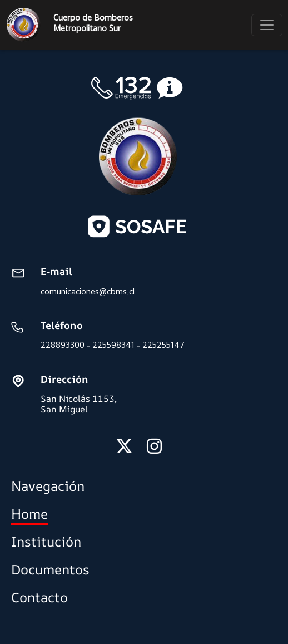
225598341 (113, 345)
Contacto (39, 597)
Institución (46, 542)
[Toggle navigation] (267, 25)
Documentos (50, 569)
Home (29, 514)
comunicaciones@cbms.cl (88, 291)
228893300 (63, 345)
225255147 (163, 345)
